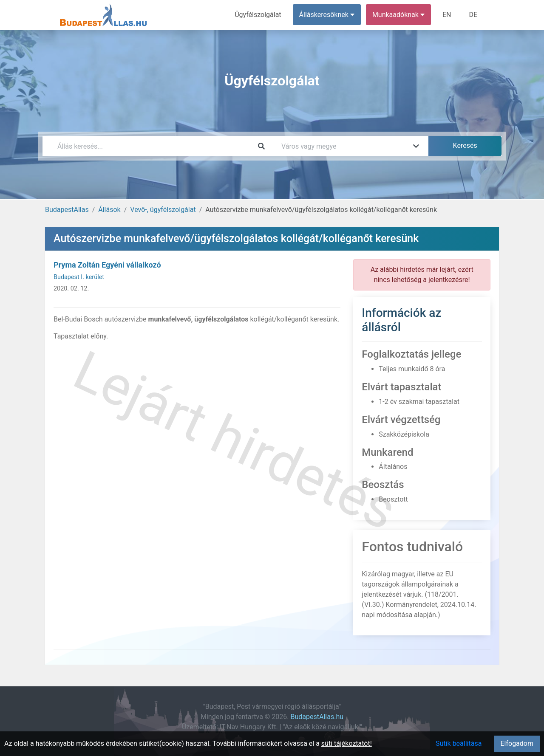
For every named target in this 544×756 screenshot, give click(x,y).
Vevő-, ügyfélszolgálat (163, 210)
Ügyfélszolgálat (258, 15)
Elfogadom (517, 743)
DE (473, 15)
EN (447, 15)
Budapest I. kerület (79, 277)
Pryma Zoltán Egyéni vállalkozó (107, 265)
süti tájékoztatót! (347, 743)
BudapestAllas (67, 210)
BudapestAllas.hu (317, 717)
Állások (109, 210)
